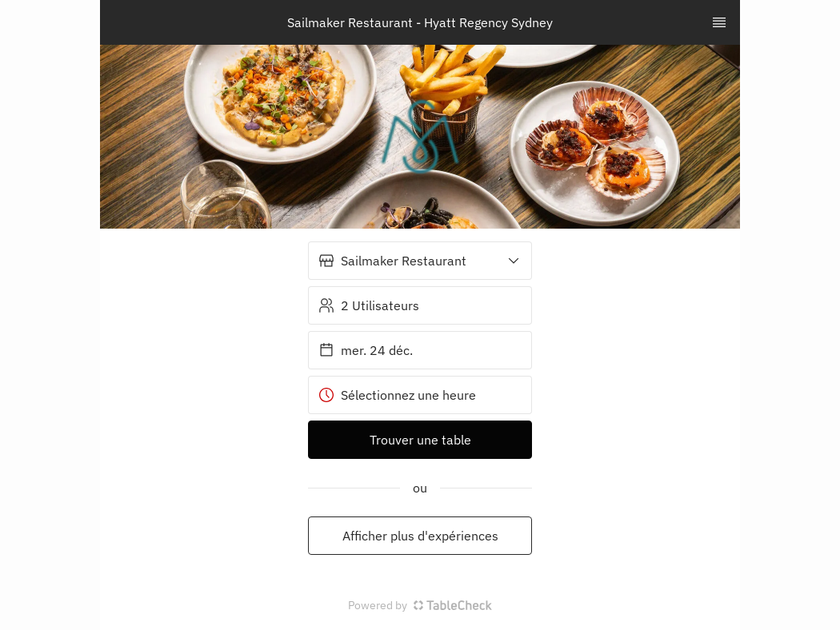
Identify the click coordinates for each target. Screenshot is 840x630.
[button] (420, 261)
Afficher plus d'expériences (420, 536)
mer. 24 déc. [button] (366, 350)
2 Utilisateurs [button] (369, 305)
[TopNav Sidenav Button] (719, 22)
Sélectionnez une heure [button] (397, 395)
